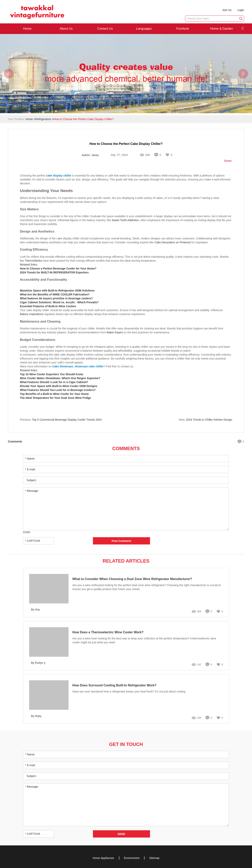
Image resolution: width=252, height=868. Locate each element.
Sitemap (154, 858)
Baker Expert (115, 332)
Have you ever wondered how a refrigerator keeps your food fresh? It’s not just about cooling (129, 691)
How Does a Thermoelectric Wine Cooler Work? (108, 632)
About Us (66, 29)
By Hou (36, 610)
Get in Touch (126, 744)
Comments (126, 448)
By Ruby (36, 716)
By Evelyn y (38, 663)
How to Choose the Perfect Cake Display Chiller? (84, 119)
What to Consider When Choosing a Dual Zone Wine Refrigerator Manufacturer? (132, 579)
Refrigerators (43, 119)
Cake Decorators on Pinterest (172, 242)
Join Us (227, 10)
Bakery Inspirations (32, 314)
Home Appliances (103, 858)
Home (27, 29)
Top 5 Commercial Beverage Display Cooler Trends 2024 (67, 420)
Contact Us (105, 29)
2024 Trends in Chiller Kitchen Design (209, 420)
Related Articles (126, 561)
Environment (132, 858)
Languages (144, 29)
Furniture (183, 29)
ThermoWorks (33, 261)
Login (241, 10)
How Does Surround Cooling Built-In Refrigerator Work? (114, 685)
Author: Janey (90, 155)
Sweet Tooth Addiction (125, 220)
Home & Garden (222, 29)
